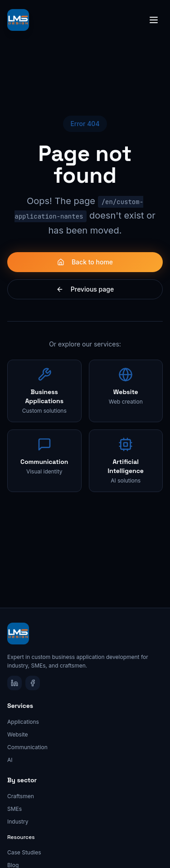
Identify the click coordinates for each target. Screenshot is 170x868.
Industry (18, 822)
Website (18, 734)
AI (10, 760)
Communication (27, 747)
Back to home (85, 262)
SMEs (15, 809)
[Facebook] (33, 683)
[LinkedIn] (15, 683)
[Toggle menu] (154, 20)
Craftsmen (21, 796)
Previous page (85, 289)
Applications (23, 722)
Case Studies (24, 852)
